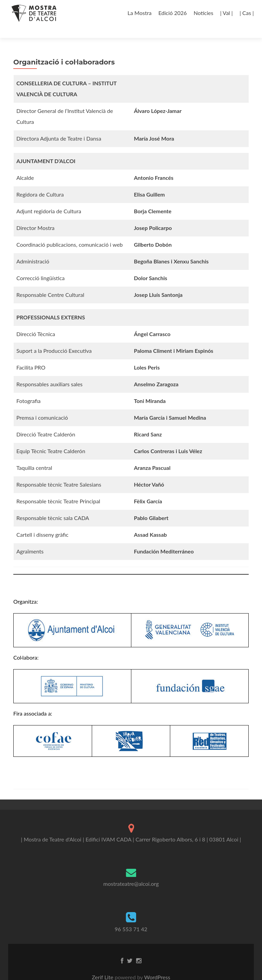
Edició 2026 (172, 13)
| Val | (226, 13)
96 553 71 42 (131, 917)
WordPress (157, 965)
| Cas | (247, 13)
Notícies (204, 13)
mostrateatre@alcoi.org (131, 872)
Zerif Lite (103, 965)
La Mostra (140, 13)
